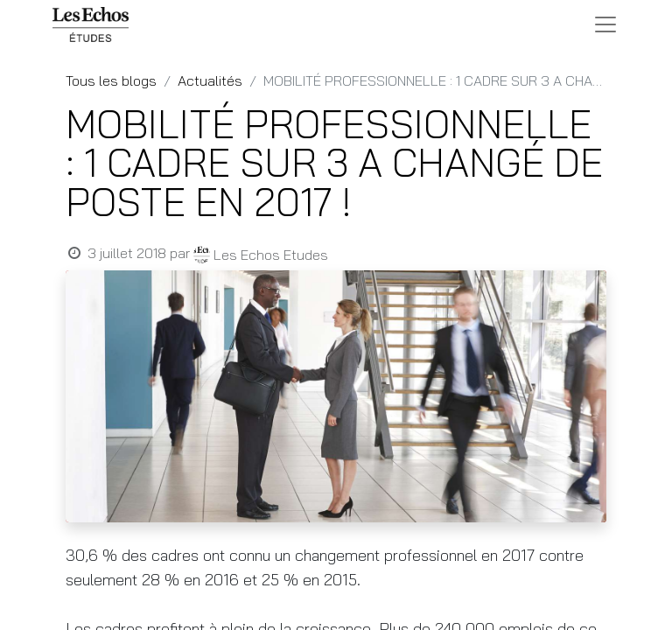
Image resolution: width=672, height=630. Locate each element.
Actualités (210, 80)
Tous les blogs (111, 80)
